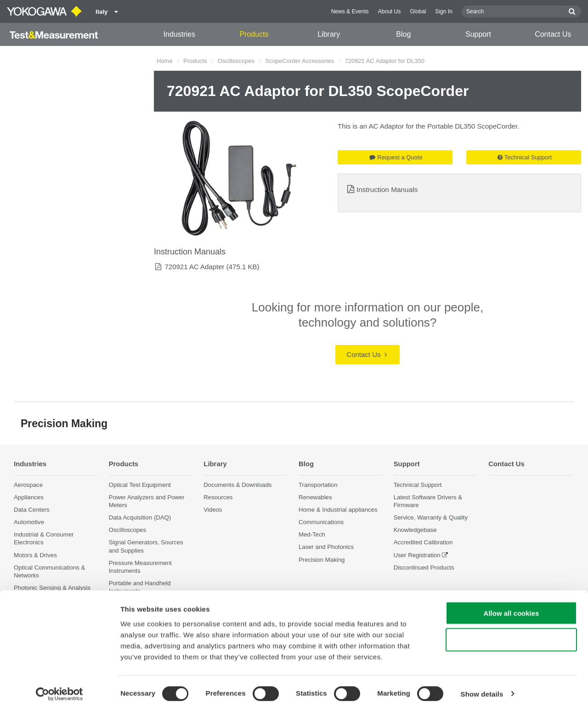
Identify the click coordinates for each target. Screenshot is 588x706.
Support (478, 34)
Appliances (29, 497)
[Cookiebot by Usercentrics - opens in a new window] (59, 688)
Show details (482, 688)
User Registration (417, 555)
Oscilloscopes (236, 61)
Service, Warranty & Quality (431, 517)
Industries (179, 34)
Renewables (315, 497)
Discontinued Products (424, 568)
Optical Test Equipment (140, 484)
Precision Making (322, 559)
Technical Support (525, 157)
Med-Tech (312, 534)
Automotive (29, 522)
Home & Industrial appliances (338, 510)
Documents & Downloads (237, 484)
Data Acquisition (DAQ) (140, 517)
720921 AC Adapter (194, 267)
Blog (403, 34)
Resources (218, 497)
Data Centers (32, 510)
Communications (321, 522)
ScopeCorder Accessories (300, 61)
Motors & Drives (35, 555)
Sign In (444, 11)
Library (329, 34)
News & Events (350, 11)
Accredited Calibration (423, 542)
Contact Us (553, 34)
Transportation (318, 484)
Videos (213, 510)
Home (165, 61)
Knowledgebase (415, 530)
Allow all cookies (512, 607)
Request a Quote (396, 157)
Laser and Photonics (326, 547)
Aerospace (28, 484)
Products (254, 34)
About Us (390, 11)
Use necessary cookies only (511, 634)
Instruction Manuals (387, 189)
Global (418, 11)
